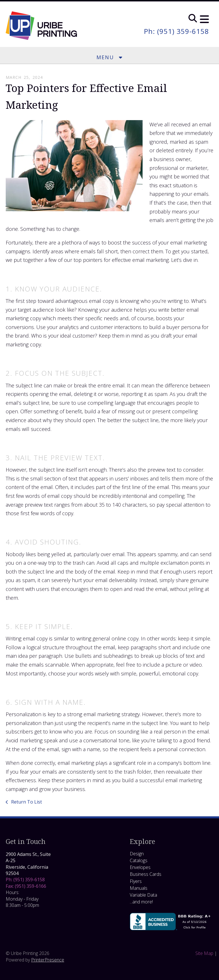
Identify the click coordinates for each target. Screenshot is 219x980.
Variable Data (143, 895)
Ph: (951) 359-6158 (177, 31)
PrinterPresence (48, 960)
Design (137, 854)
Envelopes (140, 867)
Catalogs (139, 860)
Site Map (204, 953)
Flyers (136, 881)
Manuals (139, 888)
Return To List (26, 802)
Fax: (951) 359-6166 (26, 886)
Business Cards (146, 874)
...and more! (141, 902)
